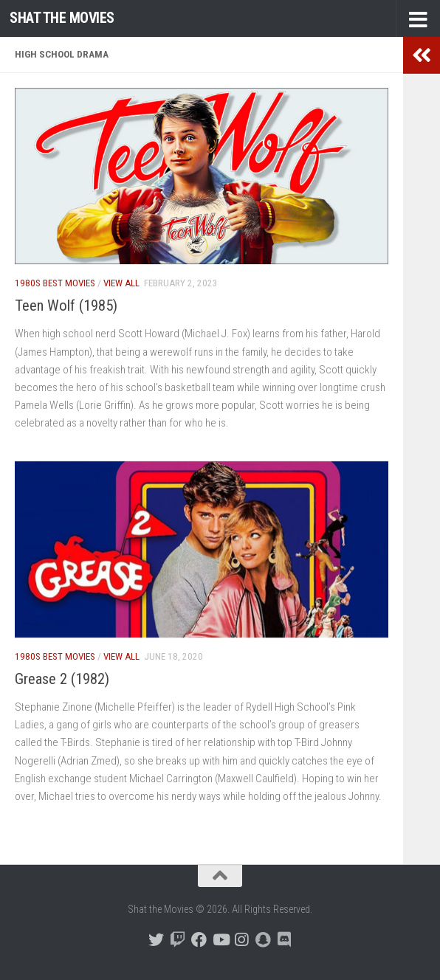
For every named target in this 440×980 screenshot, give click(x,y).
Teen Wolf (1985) (66, 306)
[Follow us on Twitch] (178, 940)
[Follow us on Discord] (285, 940)
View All (121, 283)
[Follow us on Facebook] (199, 940)
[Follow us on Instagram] (242, 940)
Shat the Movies (62, 18)
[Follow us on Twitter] (156, 940)
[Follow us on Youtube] (220, 940)
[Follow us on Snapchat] (263, 940)
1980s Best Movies (55, 283)
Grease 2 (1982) (62, 679)
